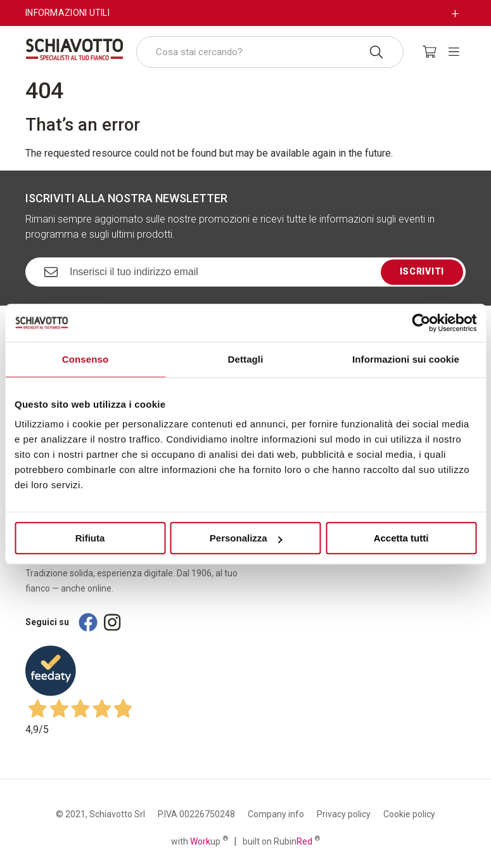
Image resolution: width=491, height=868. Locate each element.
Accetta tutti (401, 538)
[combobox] (270, 52)
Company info (276, 814)
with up (200, 841)
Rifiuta (90, 538)
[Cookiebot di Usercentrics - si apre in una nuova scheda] (421, 323)
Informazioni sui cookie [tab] (406, 359)
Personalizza (246, 538)
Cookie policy (409, 814)
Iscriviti (422, 271)
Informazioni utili (67, 13)
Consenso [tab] (85, 359)
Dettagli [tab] (246, 359)
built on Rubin (281, 841)
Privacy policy (344, 814)
